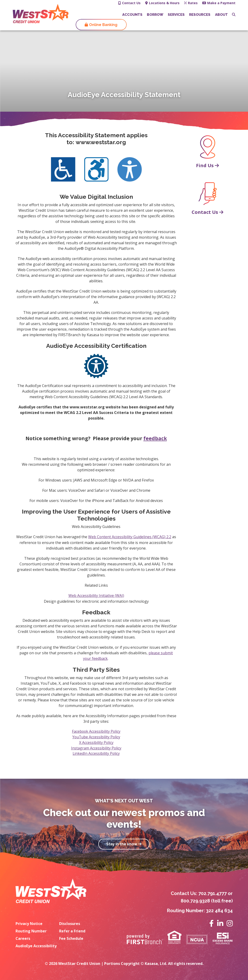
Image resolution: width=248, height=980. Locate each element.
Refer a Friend (72, 931)
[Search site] (234, 15)
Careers (23, 938)
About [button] (221, 15)
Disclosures (70, 923)
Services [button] (176, 15)
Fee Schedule (71, 938)
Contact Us (131, 3)
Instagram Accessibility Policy (96, 748)
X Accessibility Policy (96, 742)
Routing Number (31, 931)
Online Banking (103, 25)
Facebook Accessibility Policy (96, 731)
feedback (155, 438)
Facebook (211, 923)
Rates (193, 3)
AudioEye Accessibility (36, 945)
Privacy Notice (29, 923)
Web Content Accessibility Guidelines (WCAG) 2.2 (130, 537)
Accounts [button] (132, 15)
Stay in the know (122, 844)
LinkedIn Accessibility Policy (96, 753)
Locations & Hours (164, 3)
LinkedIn (220, 923)
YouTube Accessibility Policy (96, 736)
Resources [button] (200, 15)
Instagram (230, 923)
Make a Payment (221, 3)
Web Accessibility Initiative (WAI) (96, 595)
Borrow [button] (155, 15)
